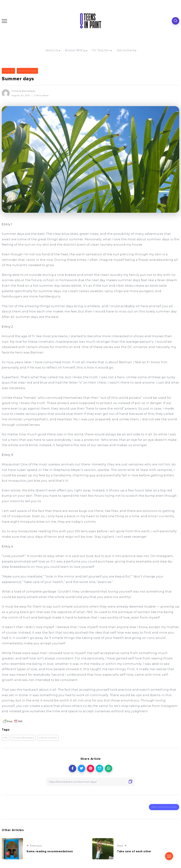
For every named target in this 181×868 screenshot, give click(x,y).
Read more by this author (164, 807)
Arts (5, 738)
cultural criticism (48, 738)
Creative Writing (27, 71)
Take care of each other (134, 851)
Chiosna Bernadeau (24, 91)
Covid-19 (8, 71)
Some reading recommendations (50, 851)
